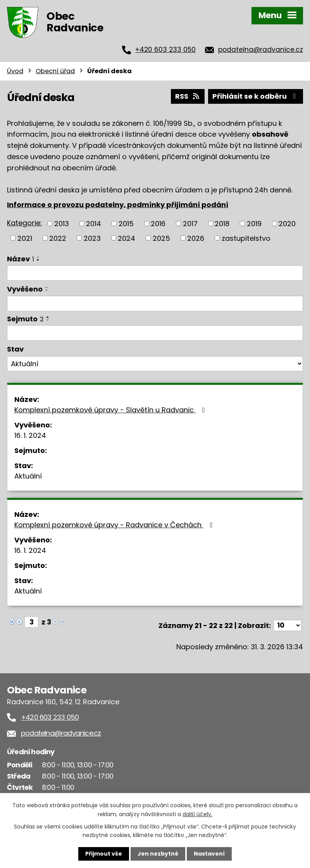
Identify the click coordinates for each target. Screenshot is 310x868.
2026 (196, 238)
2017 (190, 224)
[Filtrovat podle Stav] (155, 364)
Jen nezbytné (158, 854)
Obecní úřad (55, 71)
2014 (94, 224)
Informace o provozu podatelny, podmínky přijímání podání (118, 205)
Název (21, 259)
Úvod (15, 71)
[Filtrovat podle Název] (155, 273)
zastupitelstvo (246, 238)
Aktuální (28, 476)
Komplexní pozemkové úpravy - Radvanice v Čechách (115, 525)
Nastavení (209, 854)
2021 (25, 238)
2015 (126, 224)
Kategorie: (24, 223)
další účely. (197, 814)
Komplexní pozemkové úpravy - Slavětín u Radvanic (111, 410)
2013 (62, 224)
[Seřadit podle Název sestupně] (38, 260)
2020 (287, 224)
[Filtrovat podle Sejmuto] (155, 333)
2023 (92, 238)
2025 (161, 238)
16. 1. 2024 (30, 435)
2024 (127, 238)
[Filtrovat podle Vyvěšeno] (155, 304)
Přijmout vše (104, 854)
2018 (222, 224)
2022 (58, 238)
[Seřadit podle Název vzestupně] (38, 257)
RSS (188, 96)
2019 (254, 224)
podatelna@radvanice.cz (261, 50)
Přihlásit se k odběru (256, 96)
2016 (158, 224)
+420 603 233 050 (165, 50)
